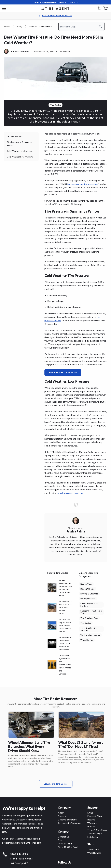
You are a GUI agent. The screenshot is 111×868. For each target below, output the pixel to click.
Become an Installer (68, 820)
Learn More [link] (73, 2)
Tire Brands (93, 849)
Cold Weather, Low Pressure (20, 157)
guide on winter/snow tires (71, 493)
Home (7, 26)
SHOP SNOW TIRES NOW (63, 372)
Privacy (91, 826)
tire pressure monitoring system (83, 184)
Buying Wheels (87, 589)
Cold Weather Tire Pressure (20, 151)
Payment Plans (95, 816)
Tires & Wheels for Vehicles (89, 629)
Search (102, 26)
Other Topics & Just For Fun (90, 605)
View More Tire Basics (56, 784)
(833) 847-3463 (19, 854)
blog (20, 26)
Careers (62, 816)
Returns (91, 820)
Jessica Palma (22, 51)
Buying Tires (86, 584)
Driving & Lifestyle (89, 594)
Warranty (92, 823)
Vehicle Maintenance (90, 635)
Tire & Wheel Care (89, 618)
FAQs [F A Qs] (90, 813)
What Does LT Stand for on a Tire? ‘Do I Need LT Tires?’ (81, 744)
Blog (60, 840)
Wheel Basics (87, 640)
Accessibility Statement (70, 823)
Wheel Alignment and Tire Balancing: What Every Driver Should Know (29, 746)
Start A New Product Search (57, 15)
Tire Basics (86, 623)
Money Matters (88, 598)
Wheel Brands (94, 853)
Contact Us (64, 837)
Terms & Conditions (97, 830)
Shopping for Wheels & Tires (91, 612)
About (61, 813)
